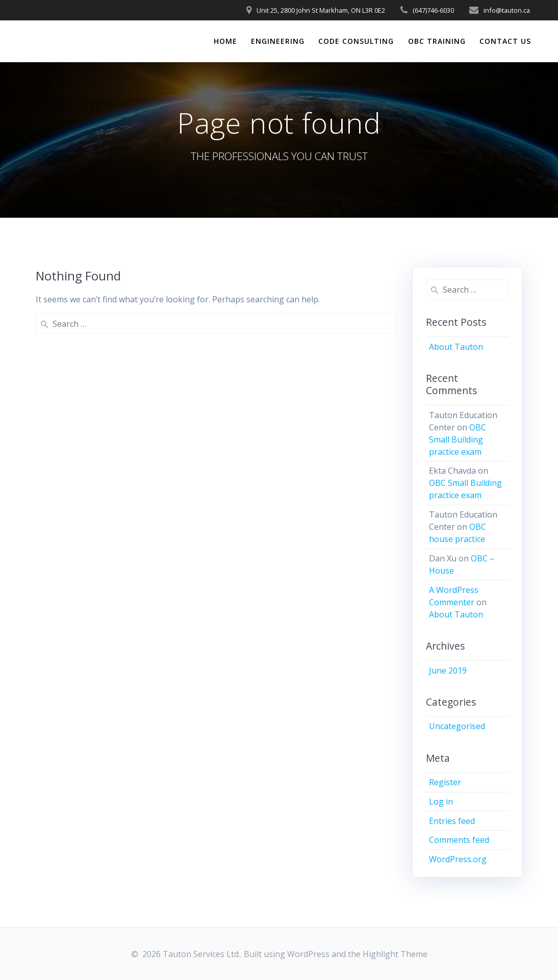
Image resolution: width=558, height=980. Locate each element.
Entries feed (452, 821)
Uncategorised (457, 726)
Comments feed (459, 840)
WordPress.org (458, 859)
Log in (441, 802)
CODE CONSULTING (356, 41)
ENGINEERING (278, 41)
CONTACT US (505, 41)
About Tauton (456, 347)
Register (445, 782)
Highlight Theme (395, 954)
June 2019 (448, 670)
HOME (225, 41)
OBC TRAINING (437, 41)
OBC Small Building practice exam (458, 440)
